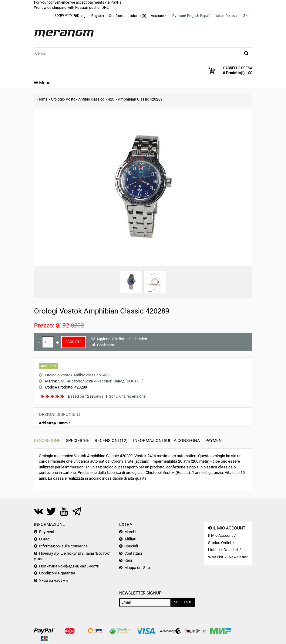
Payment (215, 440)
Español (207, 16)
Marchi (130, 532)
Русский (179, 16)
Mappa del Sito (137, 568)
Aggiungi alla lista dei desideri (122, 339)
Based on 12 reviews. (86, 396)
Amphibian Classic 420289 (140, 99)
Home (42, 99)
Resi (128, 560)
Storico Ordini (220, 543)
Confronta (106, 345)
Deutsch (232, 16)
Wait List (216, 557)
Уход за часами (54, 580)
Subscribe (183, 602)
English (193, 16)
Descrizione (47, 440)
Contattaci (133, 553)
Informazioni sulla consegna (167, 440)
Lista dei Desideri (223, 550)
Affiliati (130, 539)
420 (111, 99)
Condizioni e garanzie (57, 573)
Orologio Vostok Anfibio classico (78, 99)
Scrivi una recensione (127, 396)
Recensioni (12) (111, 440)
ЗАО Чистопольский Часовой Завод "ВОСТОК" (101, 381)
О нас (44, 539)
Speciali (131, 546)
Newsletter (238, 557)
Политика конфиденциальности (69, 566)
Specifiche (77, 440)
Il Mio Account (220, 535)
